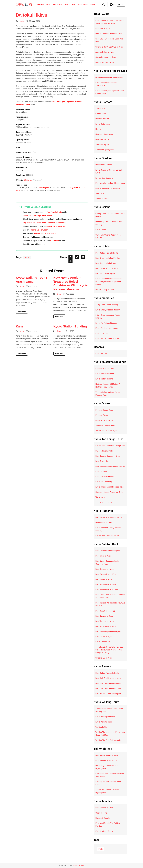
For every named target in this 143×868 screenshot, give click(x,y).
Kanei (20, 326)
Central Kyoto (43, 188)
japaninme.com (78, 866)
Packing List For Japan (39, 230)
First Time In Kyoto (54, 212)
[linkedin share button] (83, 257)
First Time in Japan (87, 5)
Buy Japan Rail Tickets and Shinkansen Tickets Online (45, 223)
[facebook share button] (70, 257)
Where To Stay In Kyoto (56, 226)
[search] (104, 5)
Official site (28, 180)
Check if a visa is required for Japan (37, 216)
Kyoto (21, 21)
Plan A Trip (70, 5)
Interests (57, 5)
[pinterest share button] (70, 261)
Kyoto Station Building (70, 326)
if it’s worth (54, 241)
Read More (22, 312)
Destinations (44, 5)
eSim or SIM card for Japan (45, 233)
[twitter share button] (77, 257)
